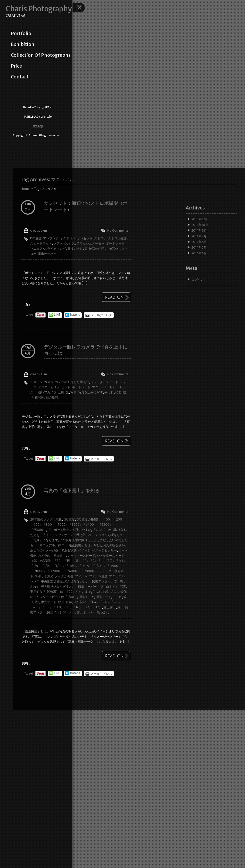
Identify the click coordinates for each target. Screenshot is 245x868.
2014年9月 (199, 230)
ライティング (56, 249)
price (16, 66)
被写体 (39, 397)
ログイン (198, 279)
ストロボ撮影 (117, 238)
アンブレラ (51, 238)
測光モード (103, 597)
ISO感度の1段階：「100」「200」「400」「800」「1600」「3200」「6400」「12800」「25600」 (78, 525)
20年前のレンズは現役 (46, 519)
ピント (66, 387)
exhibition (23, 44)
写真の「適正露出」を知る (72, 490)
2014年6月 (199, 242)
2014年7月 (199, 236)
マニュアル (38, 249)
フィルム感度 (98, 576)
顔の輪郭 (52, 397)
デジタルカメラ (49, 387)
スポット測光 (44, 576)
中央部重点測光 (52, 581)
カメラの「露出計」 (52, 555)
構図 (118, 392)
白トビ (117, 597)
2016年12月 (200, 219)
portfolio (21, 34)
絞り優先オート (46, 602)
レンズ (35, 581)
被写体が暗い (98, 249)
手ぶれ (109, 392)
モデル (114, 387)
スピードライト (41, 243)
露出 (120, 607)
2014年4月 (199, 253)
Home (25, 189)
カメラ (49, 382)
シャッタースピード (104, 382)
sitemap (38, 126)
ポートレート (115, 243)
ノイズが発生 (64, 576)
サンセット (85, 238)
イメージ (36, 382)
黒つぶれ (103, 612)
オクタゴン (68, 238)
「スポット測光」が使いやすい (69, 530)
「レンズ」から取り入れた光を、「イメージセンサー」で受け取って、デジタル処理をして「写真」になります (78, 535)
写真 (73, 392)
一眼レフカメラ (46, 392)
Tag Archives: (47, 179)
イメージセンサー (104, 550)
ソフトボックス (64, 243)
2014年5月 (199, 248)
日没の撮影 (75, 249)
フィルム (81, 576)
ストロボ (100, 238)
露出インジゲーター (61, 612)
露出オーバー (47, 254)
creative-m (39, 230)
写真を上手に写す (91, 392)
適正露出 (110, 607)
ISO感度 (36, 238)
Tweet (29, 315)
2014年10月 (200, 225)
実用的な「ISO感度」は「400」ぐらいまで (61, 592)
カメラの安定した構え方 (72, 382)
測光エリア (86, 597)
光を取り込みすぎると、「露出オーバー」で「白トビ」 (80, 586)
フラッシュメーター (91, 243)
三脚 (61, 392)
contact (20, 77)
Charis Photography (39, 9)
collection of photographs (41, 55)
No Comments (118, 230)
